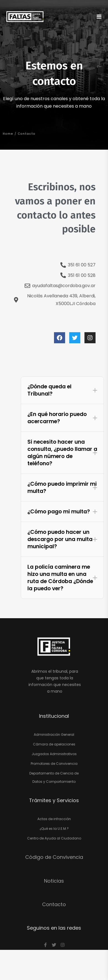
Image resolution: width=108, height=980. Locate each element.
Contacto (54, 904)
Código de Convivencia (54, 857)
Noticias (54, 881)
